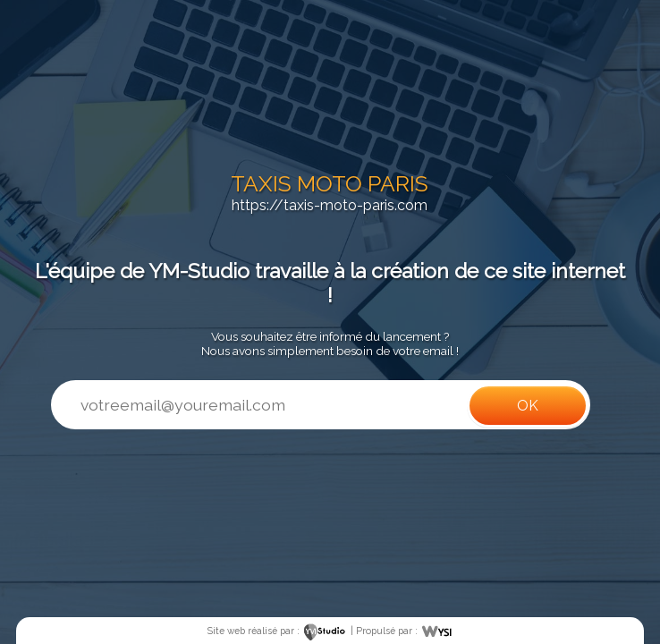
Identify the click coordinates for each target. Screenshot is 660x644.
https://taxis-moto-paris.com (330, 205)
